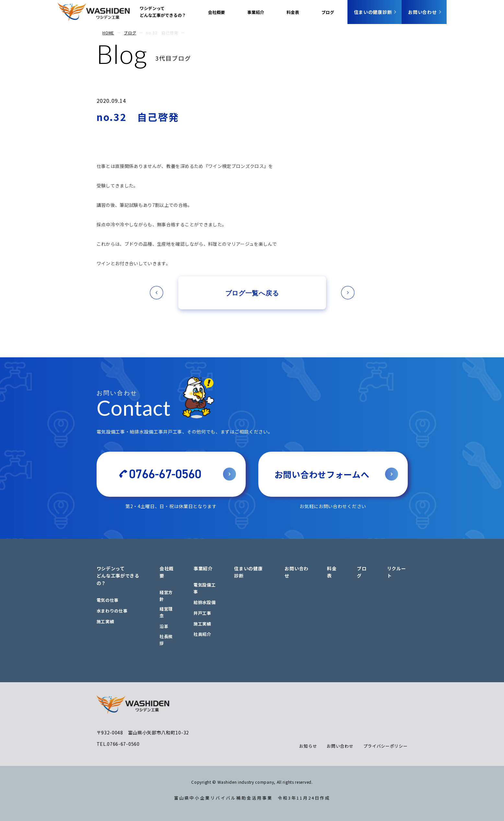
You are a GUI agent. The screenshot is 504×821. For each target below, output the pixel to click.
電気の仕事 (108, 600)
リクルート (397, 572)
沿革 (164, 626)
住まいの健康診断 (373, 12)
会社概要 (217, 12)
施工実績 (105, 621)
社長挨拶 (166, 640)
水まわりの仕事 (112, 611)
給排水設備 (205, 602)
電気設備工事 (205, 588)
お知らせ (308, 746)
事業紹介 (256, 12)
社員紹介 (202, 634)
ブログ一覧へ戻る (252, 293)
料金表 (293, 12)
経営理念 (166, 612)
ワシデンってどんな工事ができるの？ (163, 12)
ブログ (328, 12)
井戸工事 (202, 613)
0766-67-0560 (165, 474)
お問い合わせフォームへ (322, 474)
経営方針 (166, 596)
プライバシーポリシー (386, 746)
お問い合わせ (422, 12)
